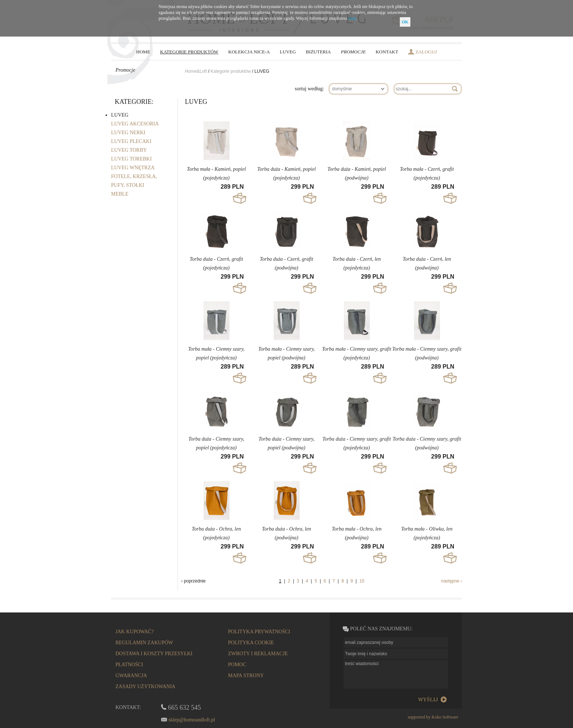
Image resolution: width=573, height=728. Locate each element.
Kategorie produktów (231, 71)
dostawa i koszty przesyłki (154, 654)
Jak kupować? (135, 632)
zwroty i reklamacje (258, 654)
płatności (129, 665)
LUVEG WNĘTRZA (133, 168)
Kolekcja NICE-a (249, 52)
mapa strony (246, 676)
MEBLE (120, 194)
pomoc (237, 665)
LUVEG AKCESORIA (135, 124)
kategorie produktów (189, 52)
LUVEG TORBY (129, 150)
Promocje (353, 52)
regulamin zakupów (144, 643)
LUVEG (288, 52)
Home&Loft (196, 71)
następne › (451, 581)
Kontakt (387, 52)
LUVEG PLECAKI (131, 141)
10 (362, 581)
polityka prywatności (259, 632)
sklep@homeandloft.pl (192, 720)
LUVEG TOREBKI (131, 159)
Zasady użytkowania (145, 686)
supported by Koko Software (433, 717)
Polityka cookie (251, 643)
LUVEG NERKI (128, 133)
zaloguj (426, 52)
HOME (143, 52)
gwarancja (131, 676)
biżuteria (318, 52)
